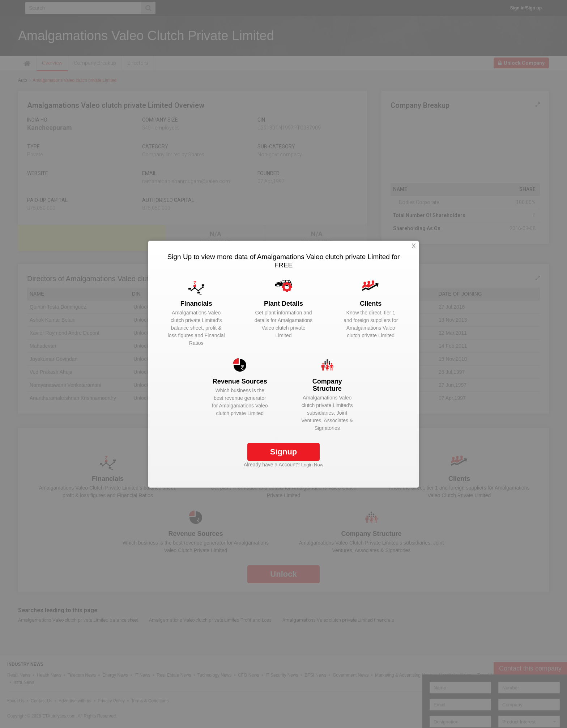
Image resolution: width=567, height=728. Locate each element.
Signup (284, 452)
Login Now (312, 465)
